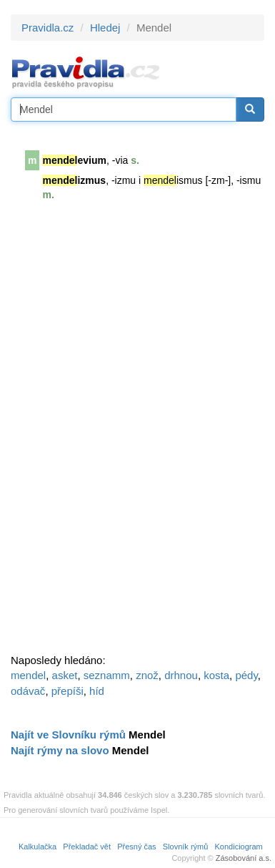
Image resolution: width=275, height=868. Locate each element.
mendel (28, 675)
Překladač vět (87, 847)
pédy (246, 675)
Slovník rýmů (186, 847)
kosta (216, 675)
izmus (74, 180)
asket (65, 675)
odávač (28, 691)
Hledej (105, 28)
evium (74, 160)
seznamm (107, 675)
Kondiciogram (239, 847)
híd (97, 691)
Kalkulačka (37, 847)
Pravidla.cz (47, 28)
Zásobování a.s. (244, 858)
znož (147, 675)
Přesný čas (136, 847)
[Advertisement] (118, 434)
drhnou (181, 675)
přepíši (67, 691)
